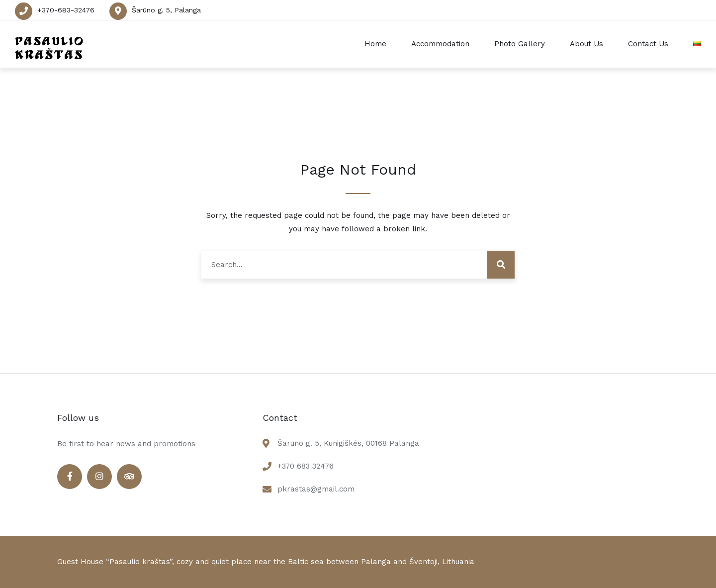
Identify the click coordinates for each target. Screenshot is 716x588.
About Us (586, 44)
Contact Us (648, 44)
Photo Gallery (520, 44)
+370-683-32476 (66, 10)
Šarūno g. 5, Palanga (166, 10)
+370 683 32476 (306, 466)
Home (375, 44)
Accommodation (440, 44)
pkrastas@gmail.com (316, 489)
